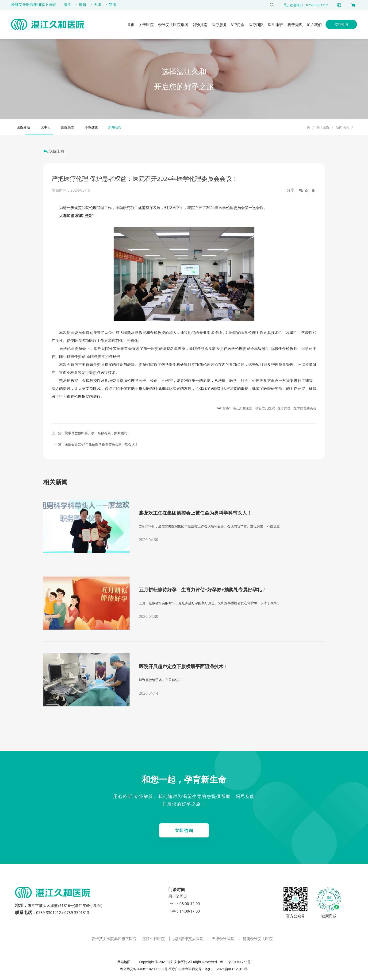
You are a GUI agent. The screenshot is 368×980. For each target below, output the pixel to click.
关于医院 (146, 25)
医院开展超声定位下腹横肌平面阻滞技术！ (184, 666)
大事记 (46, 127)
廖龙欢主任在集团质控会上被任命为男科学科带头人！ (195, 513)
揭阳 (82, 4)
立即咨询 (341, 24)
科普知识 (295, 25)
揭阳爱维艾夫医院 (189, 939)
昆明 (112, 4)
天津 (97, 4)
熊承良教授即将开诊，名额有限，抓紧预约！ (98, 433)
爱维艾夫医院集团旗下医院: (115, 939)
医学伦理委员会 (305, 408)
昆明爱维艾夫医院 (258, 939)
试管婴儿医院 (265, 408)
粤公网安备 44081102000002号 (144, 969)
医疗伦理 (284, 408)
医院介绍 (23, 127)
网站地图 (124, 962)
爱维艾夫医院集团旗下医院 (34, 4)
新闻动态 (342, 127)
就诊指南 (200, 25)
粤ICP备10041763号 (235, 962)
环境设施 (91, 127)
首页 (131, 25)
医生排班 (276, 25)
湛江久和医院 (242, 408)
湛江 (67, 4)
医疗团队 (256, 25)
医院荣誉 (68, 127)
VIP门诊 (238, 25)
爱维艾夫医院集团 (173, 25)
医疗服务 (219, 25)
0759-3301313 (77, 913)
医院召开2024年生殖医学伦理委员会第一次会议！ (101, 444)
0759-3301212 (49, 913)
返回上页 (57, 151)
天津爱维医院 (223, 939)
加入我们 (314, 25)
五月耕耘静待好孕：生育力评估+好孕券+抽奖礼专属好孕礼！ (203, 590)
